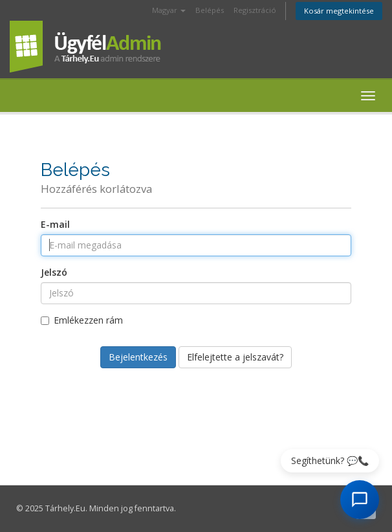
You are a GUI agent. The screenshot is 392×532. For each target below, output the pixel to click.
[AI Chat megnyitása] (360, 500)
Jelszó (54, 272)
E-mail (55, 224)
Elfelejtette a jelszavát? (235, 357)
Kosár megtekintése (339, 11)
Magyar (169, 10)
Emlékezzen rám (82, 320)
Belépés (210, 10)
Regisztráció (255, 10)
